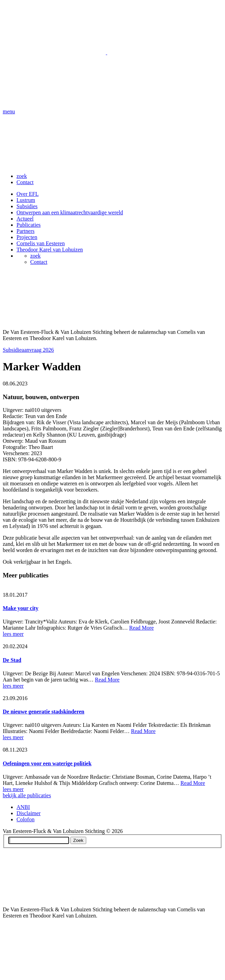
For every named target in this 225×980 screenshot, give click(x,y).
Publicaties (29, 225)
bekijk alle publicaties (27, 795)
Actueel (25, 219)
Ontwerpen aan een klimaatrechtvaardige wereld (70, 212)
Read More (142, 628)
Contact (25, 182)
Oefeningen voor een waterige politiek (47, 763)
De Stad (12, 660)
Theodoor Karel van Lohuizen (50, 250)
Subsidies (27, 206)
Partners (25, 231)
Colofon (25, 819)
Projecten (27, 237)
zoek (22, 176)
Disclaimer (29, 813)
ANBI (23, 807)
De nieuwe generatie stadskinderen (43, 712)
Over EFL (27, 194)
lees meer (13, 634)
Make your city (21, 608)
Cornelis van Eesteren (41, 243)
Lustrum (26, 200)
